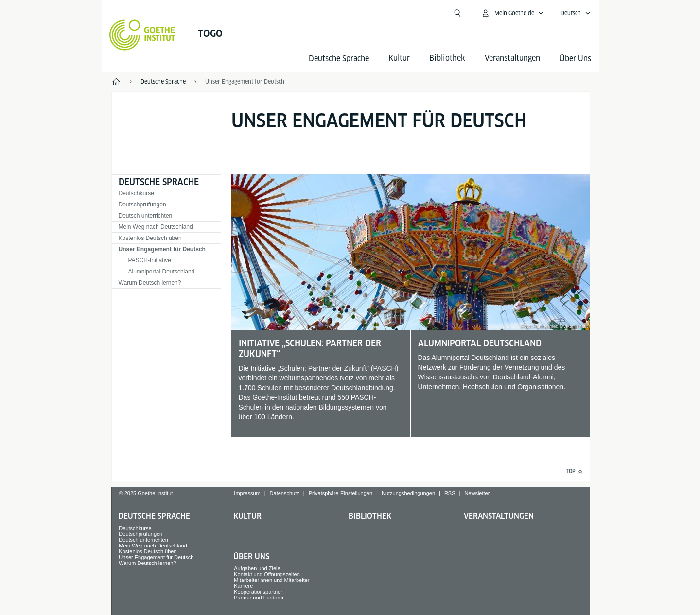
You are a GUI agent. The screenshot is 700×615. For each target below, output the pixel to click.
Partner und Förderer (259, 598)
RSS (450, 493)
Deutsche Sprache (339, 59)
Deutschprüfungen (142, 205)
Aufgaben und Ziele (257, 568)
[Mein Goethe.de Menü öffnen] (512, 13)
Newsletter (477, 493)
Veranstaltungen (499, 516)
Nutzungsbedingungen (408, 493)
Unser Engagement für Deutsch (162, 249)
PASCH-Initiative (150, 260)
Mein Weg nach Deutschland (156, 227)
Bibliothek (370, 516)
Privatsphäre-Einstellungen (341, 493)
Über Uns (575, 59)
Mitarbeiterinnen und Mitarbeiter (271, 580)
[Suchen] (457, 13)
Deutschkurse (136, 193)
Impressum (247, 493)
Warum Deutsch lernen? (150, 283)
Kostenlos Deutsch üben (150, 238)
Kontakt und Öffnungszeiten (267, 574)
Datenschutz (285, 493)
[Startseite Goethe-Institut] (142, 35)
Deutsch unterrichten (146, 216)
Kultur (247, 516)
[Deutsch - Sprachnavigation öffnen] (576, 13)
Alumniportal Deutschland (162, 272)
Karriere (243, 586)
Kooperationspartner (258, 592)
